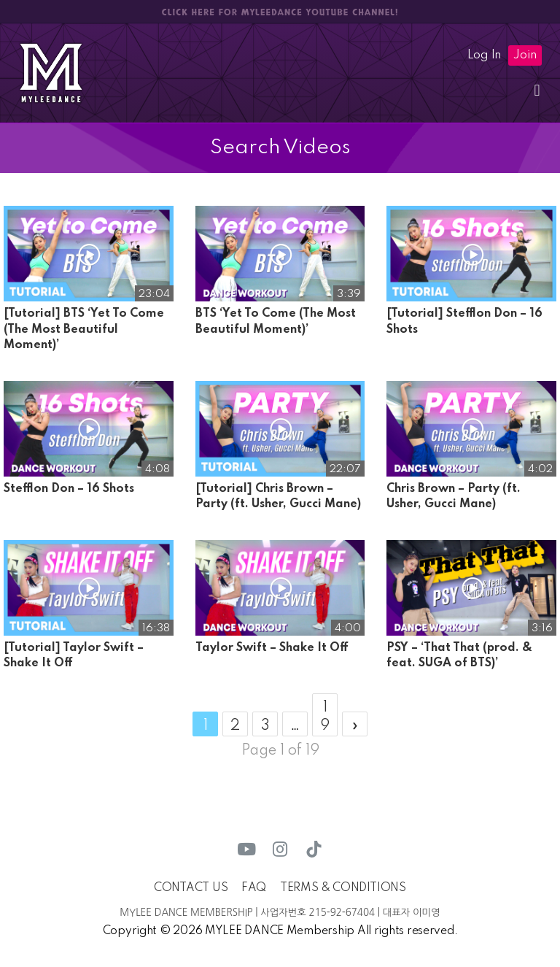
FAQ (254, 888)
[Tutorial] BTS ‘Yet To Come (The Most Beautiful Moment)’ (84, 330)
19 (325, 717)
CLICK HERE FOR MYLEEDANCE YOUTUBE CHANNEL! (280, 12)
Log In (484, 55)
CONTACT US (191, 888)
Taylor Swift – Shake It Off (272, 648)
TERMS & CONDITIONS (343, 888)
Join (525, 55)
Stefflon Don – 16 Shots (69, 489)
